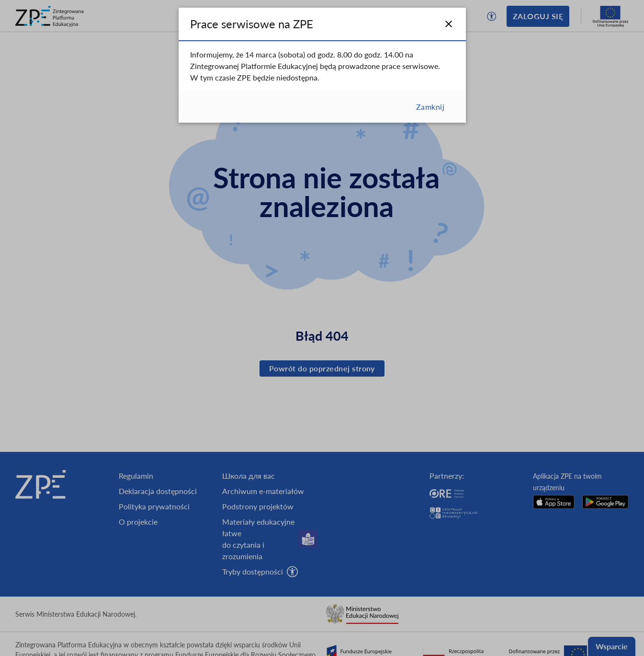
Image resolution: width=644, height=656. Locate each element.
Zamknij (430, 107)
